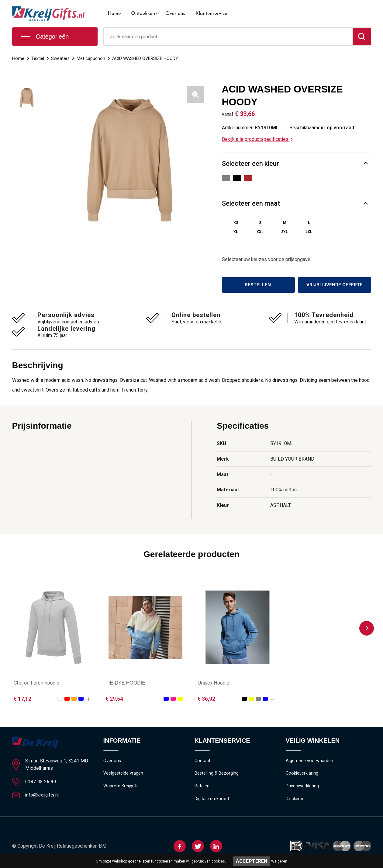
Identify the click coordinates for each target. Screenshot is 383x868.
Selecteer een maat (251, 203)
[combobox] (228, 37)
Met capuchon (91, 58)
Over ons (175, 14)
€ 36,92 (206, 699)
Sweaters (60, 58)
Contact (203, 762)
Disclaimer (296, 801)
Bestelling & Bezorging (217, 775)
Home (114, 14)
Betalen (202, 788)
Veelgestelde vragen (124, 775)
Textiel (38, 58)
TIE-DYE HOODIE (125, 683)
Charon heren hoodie (36, 683)
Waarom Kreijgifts (121, 788)
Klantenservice (211, 14)
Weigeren (279, 861)
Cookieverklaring (302, 775)
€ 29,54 (114, 699)
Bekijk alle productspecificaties (257, 139)
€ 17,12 (22, 699)
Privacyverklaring (302, 788)
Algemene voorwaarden (309, 762)
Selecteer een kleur (250, 164)
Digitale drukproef (212, 801)
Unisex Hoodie (213, 683)
